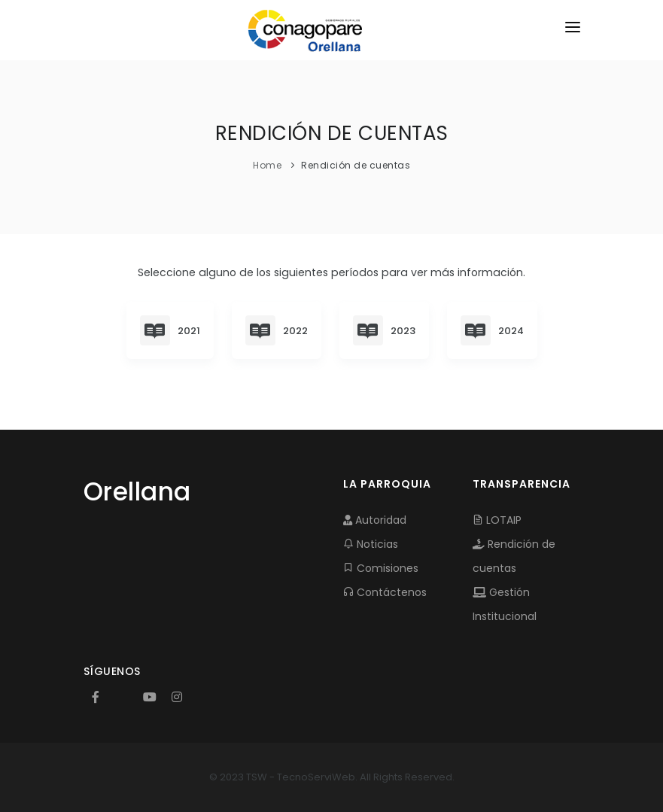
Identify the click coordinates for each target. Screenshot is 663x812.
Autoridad (375, 520)
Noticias (371, 544)
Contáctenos (385, 592)
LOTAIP (497, 520)
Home (267, 165)
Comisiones (381, 568)
